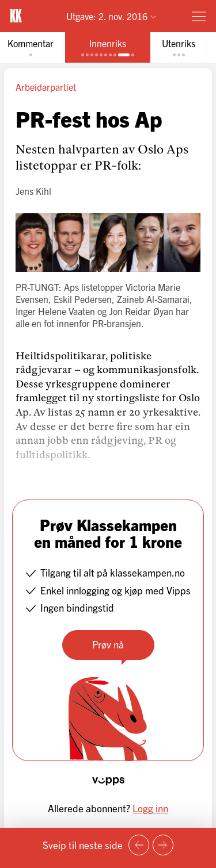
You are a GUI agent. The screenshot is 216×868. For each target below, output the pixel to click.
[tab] (108, 47)
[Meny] (199, 16)
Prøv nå (108, 644)
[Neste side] (163, 845)
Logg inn (150, 808)
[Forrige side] (139, 845)
